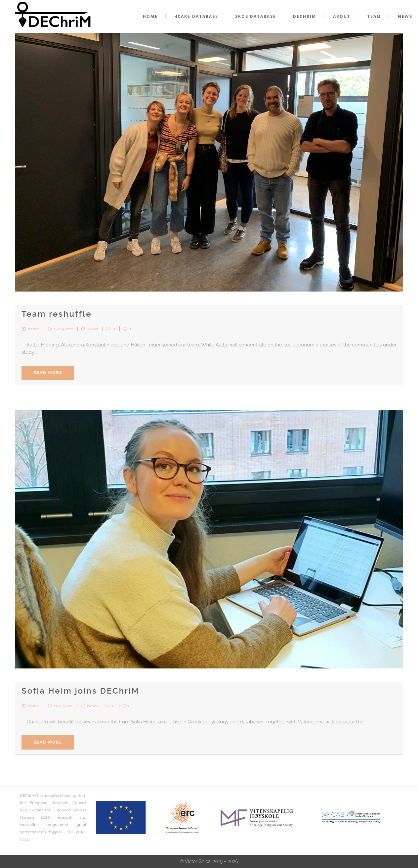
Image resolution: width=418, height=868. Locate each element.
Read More (48, 373)
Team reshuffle (57, 314)
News (93, 329)
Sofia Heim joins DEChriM (81, 691)
